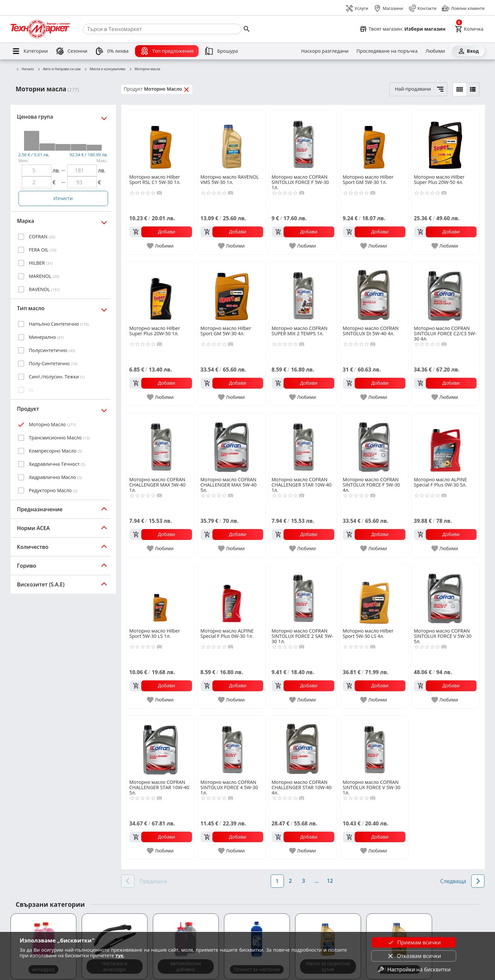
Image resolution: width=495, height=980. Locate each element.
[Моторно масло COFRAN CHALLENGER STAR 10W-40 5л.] (161, 747)
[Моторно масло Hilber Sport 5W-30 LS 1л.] (161, 596)
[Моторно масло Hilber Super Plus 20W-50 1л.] (161, 293)
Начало (25, 69)
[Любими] (435, 51)
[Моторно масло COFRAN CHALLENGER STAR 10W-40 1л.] (303, 444)
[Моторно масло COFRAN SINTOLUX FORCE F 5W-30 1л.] (303, 142)
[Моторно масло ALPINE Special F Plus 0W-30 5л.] (445, 444)
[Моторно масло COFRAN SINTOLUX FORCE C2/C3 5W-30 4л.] (445, 293)
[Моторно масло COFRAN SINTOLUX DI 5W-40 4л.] (374, 293)
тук (119, 955)
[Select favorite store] (402, 29)
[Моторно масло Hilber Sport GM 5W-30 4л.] (232, 293)
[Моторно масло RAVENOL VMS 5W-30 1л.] (232, 142)
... (317, 881)
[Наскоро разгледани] (325, 51)
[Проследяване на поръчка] (387, 51)
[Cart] (469, 29)
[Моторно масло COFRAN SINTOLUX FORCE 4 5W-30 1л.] (232, 747)
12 (330, 881)
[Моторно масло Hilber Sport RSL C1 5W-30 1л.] (161, 142)
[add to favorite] (161, 246)
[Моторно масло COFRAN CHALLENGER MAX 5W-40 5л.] (232, 444)
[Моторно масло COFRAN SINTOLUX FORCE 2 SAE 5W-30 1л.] (303, 596)
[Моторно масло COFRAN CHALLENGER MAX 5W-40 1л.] (161, 444)
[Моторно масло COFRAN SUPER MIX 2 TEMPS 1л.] (303, 293)
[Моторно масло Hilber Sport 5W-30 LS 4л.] (374, 596)
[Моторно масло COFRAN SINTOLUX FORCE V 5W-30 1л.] (374, 747)
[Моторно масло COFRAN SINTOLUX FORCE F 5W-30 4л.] (374, 444)
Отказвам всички (414, 956)
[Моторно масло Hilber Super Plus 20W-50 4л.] (445, 142)
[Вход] (468, 51)
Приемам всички (414, 942)
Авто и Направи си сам (59, 69)
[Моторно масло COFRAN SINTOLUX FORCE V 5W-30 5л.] (445, 596)
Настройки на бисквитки (414, 969)
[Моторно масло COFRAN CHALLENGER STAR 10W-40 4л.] (303, 747)
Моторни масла (145, 69)
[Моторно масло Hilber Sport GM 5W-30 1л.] (374, 142)
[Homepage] (40, 29)
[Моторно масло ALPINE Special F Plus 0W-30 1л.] (232, 596)
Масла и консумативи (105, 69)
